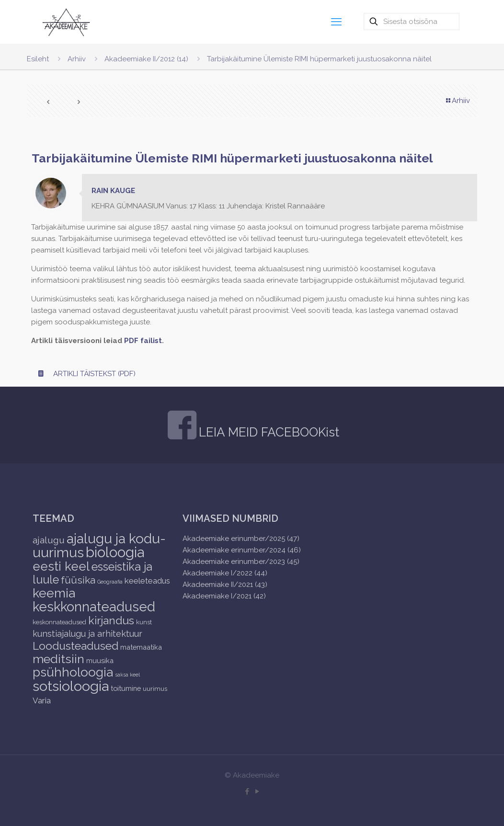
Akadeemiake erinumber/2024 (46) (242, 550)
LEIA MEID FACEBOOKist (269, 432)
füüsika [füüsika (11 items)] (78, 580)
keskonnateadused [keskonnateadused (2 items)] (59, 622)
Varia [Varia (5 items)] (42, 700)
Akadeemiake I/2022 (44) (225, 573)
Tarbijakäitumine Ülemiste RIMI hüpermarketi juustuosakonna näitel (319, 59)
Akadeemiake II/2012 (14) (146, 59)
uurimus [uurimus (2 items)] (155, 689)
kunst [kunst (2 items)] (144, 622)
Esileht (38, 59)
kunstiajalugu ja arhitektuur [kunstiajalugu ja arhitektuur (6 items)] (87, 634)
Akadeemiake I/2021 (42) (224, 596)
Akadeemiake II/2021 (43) (225, 585)
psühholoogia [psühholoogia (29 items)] (73, 672)
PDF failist (143, 341)
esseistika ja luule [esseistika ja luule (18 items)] (92, 573)
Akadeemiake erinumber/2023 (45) (241, 562)
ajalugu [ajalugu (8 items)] (49, 540)
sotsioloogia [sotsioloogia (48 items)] (71, 686)
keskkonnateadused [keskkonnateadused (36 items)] (94, 607)
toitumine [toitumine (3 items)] (126, 688)
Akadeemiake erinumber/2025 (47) (241, 539)
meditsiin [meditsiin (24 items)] (58, 659)
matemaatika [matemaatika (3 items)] (141, 647)
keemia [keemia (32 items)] (54, 593)
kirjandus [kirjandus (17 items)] (111, 620)
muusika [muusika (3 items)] (100, 660)
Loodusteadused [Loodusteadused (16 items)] (75, 646)
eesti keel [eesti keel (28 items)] (61, 566)
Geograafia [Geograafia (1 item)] (110, 582)
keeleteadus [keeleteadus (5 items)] (147, 581)
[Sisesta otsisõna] (412, 22)
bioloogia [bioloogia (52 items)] (115, 552)
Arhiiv (77, 59)
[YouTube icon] (257, 792)
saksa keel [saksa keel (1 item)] (127, 675)
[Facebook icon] (247, 792)
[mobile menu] (336, 22)
